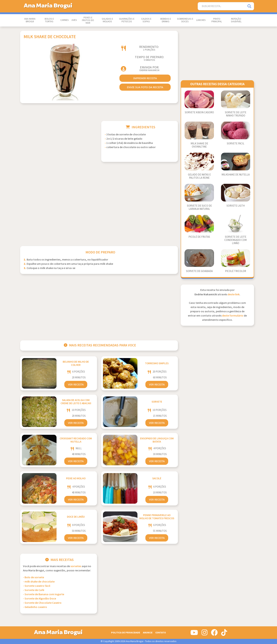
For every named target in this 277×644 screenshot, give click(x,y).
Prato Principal (217, 20)
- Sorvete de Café (34, 590)
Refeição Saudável (236, 20)
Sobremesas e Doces (185, 20)
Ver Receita (76, 384)
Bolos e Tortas (49, 20)
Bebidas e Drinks (166, 20)
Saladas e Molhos (107, 20)
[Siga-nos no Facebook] (214, 634)
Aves (74, 20)
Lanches (201, 20)
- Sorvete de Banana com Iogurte (44, 594)
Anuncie (148, 633)
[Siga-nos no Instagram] (204, 634)
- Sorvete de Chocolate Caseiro (42, 603)
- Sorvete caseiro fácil (37, 586)
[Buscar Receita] (222, 6)
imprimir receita (145, 78)
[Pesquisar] (250, 6)
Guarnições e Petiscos (127, 20)
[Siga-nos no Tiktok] (224, 634)
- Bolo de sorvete (33, 577)
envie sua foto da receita (145, 87)
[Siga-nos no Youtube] (194, 634)
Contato (161, 633)
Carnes (65, 20)
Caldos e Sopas (146, 20)
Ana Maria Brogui (30, 20)
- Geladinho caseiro (35, 607)
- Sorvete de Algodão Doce (39, 599)
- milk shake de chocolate (39, 582)
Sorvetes (76, 566)
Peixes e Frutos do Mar (88, 20)
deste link (234, 295)
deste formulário (233, 316)
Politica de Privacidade (126, 633)
